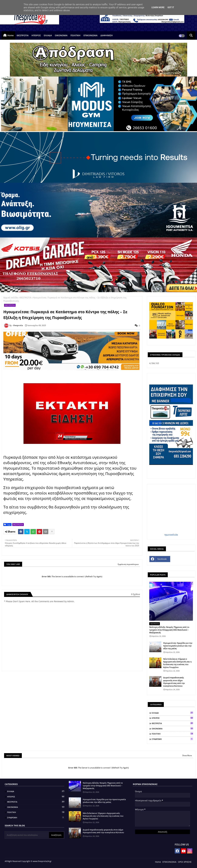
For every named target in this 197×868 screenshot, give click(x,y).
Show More (187, 755)
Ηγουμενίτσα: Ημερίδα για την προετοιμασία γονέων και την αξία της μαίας (178, 646)
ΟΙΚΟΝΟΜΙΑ (61, 35)
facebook (162, 559)
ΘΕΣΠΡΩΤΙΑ (23, 35)
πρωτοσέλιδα (171, 535)
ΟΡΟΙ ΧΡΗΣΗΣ (185, 862)
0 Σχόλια (135, 594)
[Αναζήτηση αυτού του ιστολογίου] (27, 835)
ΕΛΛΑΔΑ (48, 35)
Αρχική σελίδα (11, 298)
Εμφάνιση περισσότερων (128, 564)
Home (11, 35)
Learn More (158, 7)
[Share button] (52, 532)
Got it (171, 7)
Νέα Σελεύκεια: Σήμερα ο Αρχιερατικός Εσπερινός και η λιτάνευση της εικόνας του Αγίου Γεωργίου (177, 663)
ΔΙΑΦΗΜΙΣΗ (107, 35)
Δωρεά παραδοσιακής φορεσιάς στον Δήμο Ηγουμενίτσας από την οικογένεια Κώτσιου (174, 682)
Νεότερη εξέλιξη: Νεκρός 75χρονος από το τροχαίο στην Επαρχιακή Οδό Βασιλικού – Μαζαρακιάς (169, 630)
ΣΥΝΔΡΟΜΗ (172, 739)
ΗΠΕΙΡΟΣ (36, 35)
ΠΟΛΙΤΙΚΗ (75, 35)
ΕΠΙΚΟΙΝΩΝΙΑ (90, 35)
